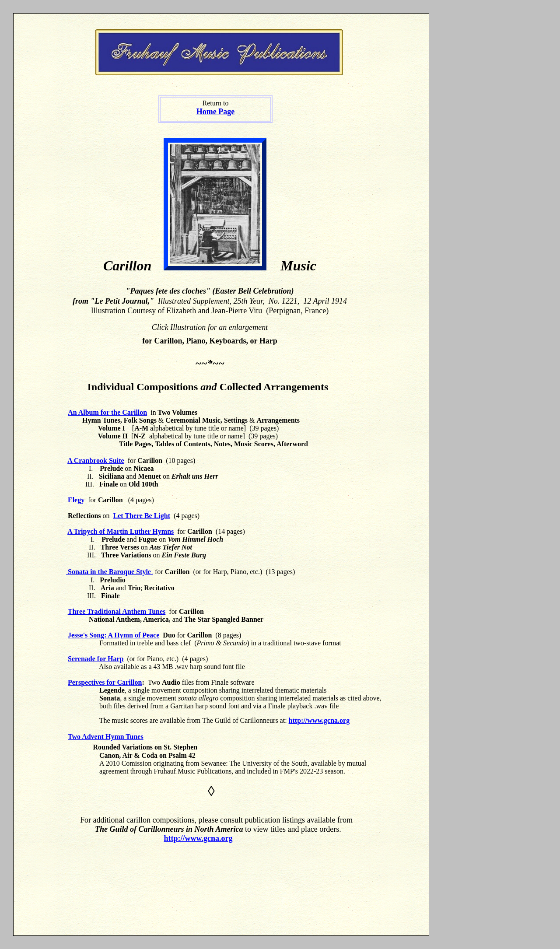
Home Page (215, 112)
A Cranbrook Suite (96, 460)
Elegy (76, 500)
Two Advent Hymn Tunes (106, 737)
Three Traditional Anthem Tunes (117, 611)
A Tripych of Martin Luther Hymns (121, 531)
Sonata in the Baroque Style (109, 572)
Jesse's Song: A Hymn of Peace (114, 635)
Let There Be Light (142, 516)
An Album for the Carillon (107, 412)
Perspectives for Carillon (105, 682)
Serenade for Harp (96, 659)
